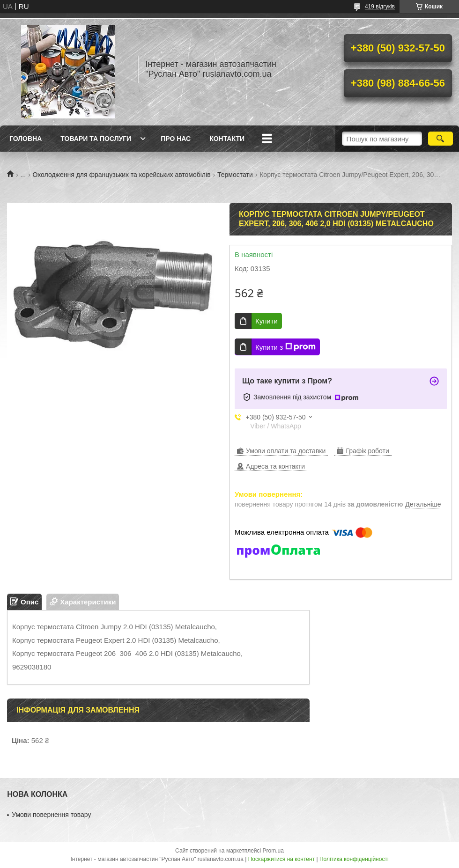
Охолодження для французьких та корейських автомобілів (122, 175)
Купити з (285, 347)
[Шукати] (440, 139)
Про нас (176, 139)
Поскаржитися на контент (281, 859)
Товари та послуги (96, 139)
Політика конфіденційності (354, 859)
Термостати (235, 175)
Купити (267, 321)
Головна (26, 139)
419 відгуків (380, 7)
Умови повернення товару (51, 815)
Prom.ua (273, 851)
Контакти (227, 139)
